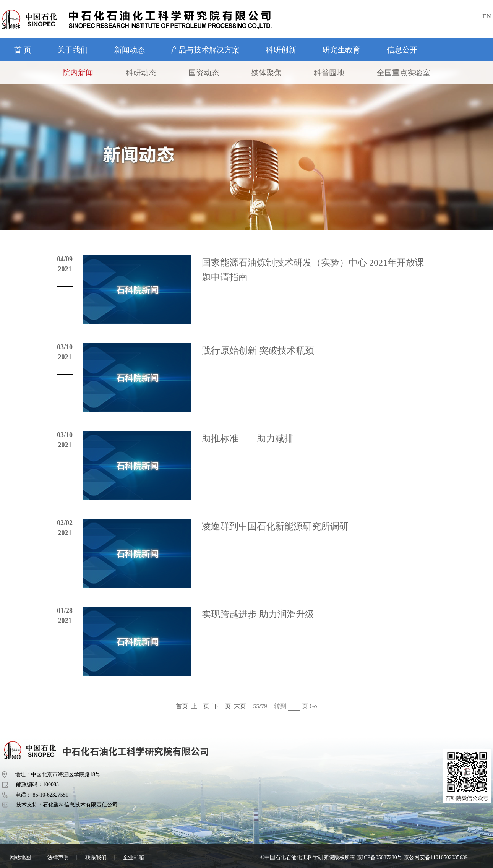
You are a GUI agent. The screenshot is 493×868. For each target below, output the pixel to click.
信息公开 (402, 50)
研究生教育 (341, 50)
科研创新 (281, 50)
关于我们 (73, 50)
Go (313, 706)
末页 (240, 706)
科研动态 (141, 73)
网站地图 (20, 857)
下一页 (222, 706)
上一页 (200, 706)
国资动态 (204, 73)
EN (487, 16)
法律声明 (58, 857)
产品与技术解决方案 (205, 50)
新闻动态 (130, 50)
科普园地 (329, 73)
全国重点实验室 (404, 73)
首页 (182, 706)
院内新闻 (78, 73)
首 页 (23, 50)
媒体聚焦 (266, 73)
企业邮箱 (133, 857)
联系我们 (96, 857)
